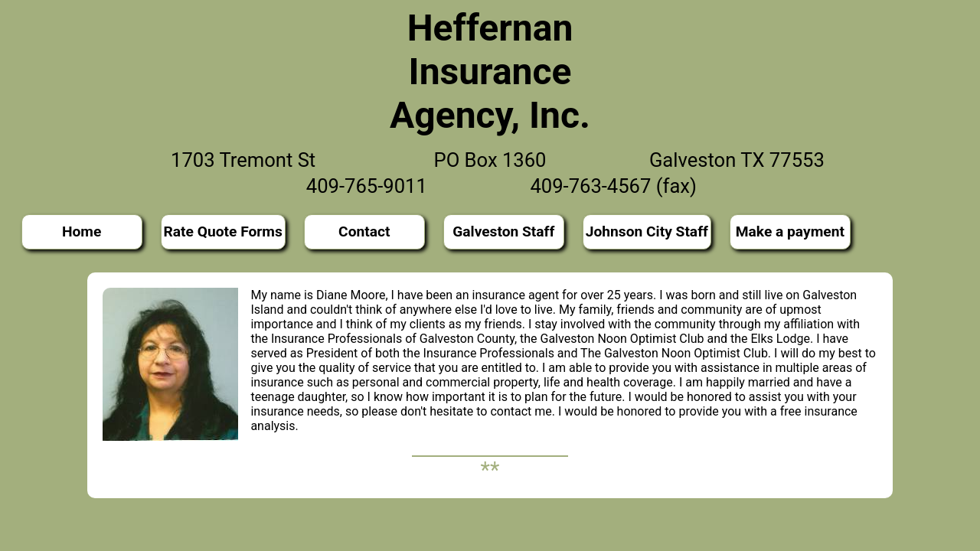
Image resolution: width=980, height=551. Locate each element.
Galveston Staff (503, 231)
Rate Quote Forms (223, 231)
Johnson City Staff (647, 231)
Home (82, 231)
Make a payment (790, 231)
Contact (364, 231)
